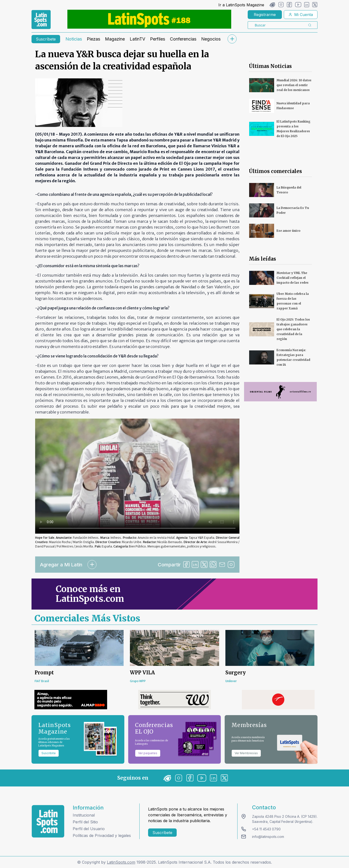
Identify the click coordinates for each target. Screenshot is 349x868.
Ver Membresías (246, 753)
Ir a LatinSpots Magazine (241, 5)
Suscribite (49, 753)
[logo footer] (48, 821)
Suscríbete (46, 39)
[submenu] (232, 39)
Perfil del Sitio (85, 822)
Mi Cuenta (301, 15)
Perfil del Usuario (89, 829)
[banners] (149, 19)
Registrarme (265, 15)
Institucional (84, 815)
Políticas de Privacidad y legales (102, 835)
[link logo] (41, 20)
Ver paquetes (148, 753)
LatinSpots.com (121, 862)
